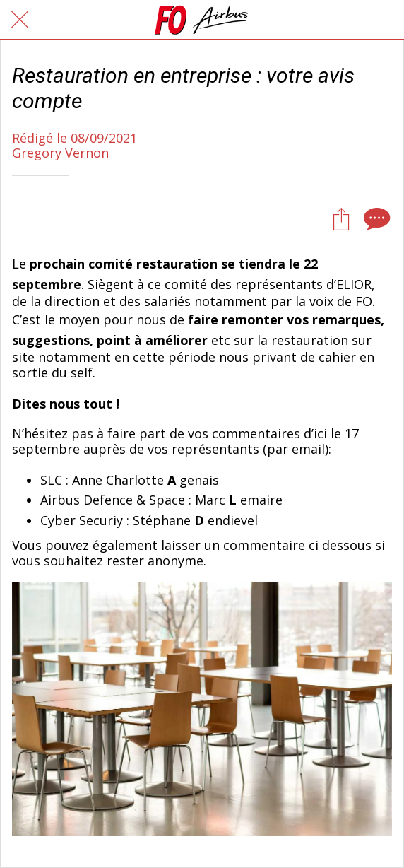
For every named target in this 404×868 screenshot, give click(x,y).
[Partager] (341, 218)
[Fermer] (20, 20)
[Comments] (375, 218)
